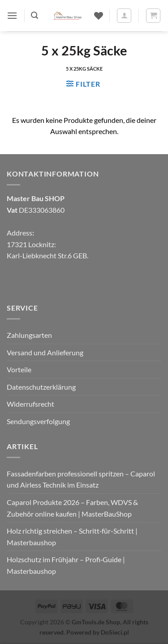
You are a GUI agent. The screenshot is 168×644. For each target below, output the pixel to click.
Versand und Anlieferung (45, 352)
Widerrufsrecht (30, 404)
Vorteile (19, 369)
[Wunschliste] (99, 16)
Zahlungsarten (29, 335)
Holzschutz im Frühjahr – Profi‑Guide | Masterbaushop (66, 565)
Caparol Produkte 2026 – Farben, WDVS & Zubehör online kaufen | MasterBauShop (72, 508)
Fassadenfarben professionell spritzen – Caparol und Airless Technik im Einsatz (81, 479)
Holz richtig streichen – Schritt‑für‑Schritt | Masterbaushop (72, 537)
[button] (12, 15)
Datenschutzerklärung (41, 387)
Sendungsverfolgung (38, 421)
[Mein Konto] (124, 16)
